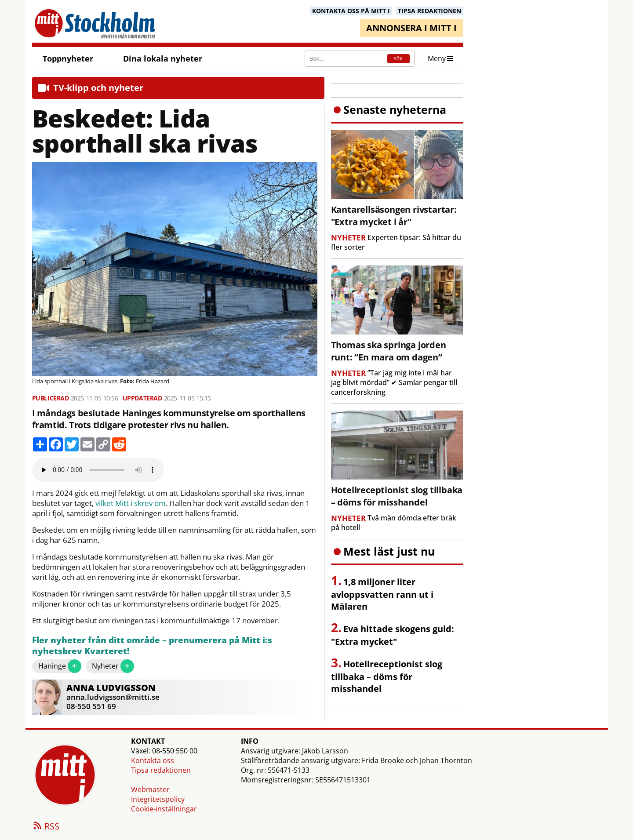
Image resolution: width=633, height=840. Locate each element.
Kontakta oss (153, 760)
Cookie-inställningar (164, 809)
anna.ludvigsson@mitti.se (113, 697)
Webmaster (150, 789)
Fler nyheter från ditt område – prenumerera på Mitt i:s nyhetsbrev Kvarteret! (152, 646)
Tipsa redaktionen (161, 770)
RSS (46, 827)
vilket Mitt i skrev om (131, 503)
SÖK (398, 59)
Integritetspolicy (158, 799)
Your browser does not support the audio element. (98, 470)
